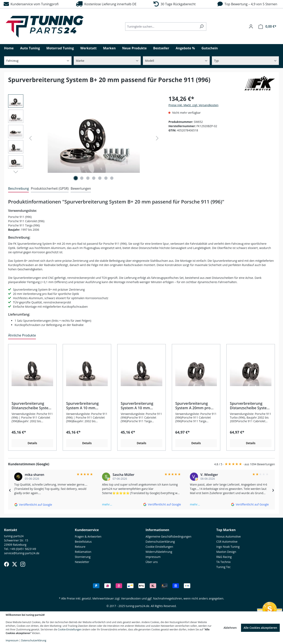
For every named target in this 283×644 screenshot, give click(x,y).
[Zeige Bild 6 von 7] (106, 178)
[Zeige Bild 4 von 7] (94, 178)
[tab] (18, 189)
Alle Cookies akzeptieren (260, 628)
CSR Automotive (227, 542)
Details (32, 443)
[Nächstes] (157, 138)
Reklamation (83, 552)
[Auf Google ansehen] (33, 505)
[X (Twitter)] (15, 564)
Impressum (153, 557)
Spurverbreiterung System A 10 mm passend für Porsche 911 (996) (139, 406)
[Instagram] (23, 564)
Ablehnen (230, 628)
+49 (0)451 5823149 (23, 549)
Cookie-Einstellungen (70, 629)
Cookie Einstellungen (159, 547)
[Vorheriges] (30, 138)
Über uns (152, 562)
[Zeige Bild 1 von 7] (76, 178)
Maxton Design (226, 552)
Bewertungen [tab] (81, 188)
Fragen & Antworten (88, 536)
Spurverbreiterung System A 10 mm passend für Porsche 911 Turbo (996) (84, 406)
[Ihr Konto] (251, 26)
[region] (84, 138)
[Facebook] (6, 564)
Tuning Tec (223, 567)
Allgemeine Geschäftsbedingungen (169, 536)
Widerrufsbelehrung (159, 552)
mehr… (107, 504)
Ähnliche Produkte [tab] (22, 335)
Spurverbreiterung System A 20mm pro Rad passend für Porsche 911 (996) (193, 406)
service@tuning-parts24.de (22, 553)
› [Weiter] (273, 490)
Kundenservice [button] (87, 530)
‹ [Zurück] (10, 490)
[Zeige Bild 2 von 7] (82, 178)
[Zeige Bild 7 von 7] (112, 178)
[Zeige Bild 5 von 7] (100, 178)
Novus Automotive (228, 536)
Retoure (80, 547)
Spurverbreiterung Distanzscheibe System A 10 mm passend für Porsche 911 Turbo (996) (32, 406)
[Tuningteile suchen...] (161, 27)
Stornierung (83, 557)
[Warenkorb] (267, 27)
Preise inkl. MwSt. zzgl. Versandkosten (193, 105)
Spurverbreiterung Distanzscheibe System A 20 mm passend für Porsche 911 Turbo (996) (250, 406)
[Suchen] (202, 27)
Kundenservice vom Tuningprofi (31, 4)
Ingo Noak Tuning (228, 547)
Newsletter (82, 562)
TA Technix (223, 562)
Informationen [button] (158, 530)
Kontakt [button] (11, 530)
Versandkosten (131, 598)
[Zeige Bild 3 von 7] (88, 178)
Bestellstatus (83, 542)
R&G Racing (224, 557)
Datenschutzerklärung (160, 542)
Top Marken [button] (226, 530)
